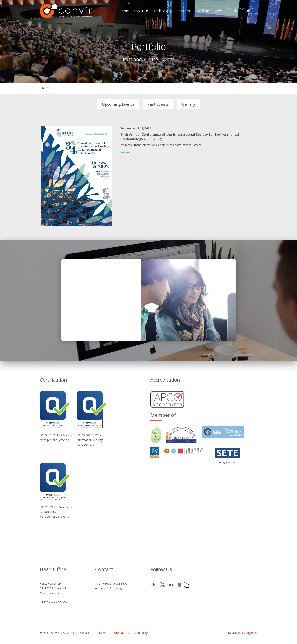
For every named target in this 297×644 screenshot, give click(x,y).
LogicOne (252, 633)
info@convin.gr (113, 588)
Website (126, 152)
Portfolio (47, 88)
